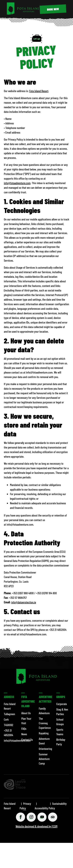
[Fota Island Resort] (23, 14)
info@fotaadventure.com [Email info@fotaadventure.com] (17, 183)
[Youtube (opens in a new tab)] (42, 817)
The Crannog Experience (45, 723)
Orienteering (45, 749)
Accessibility (41, 808)
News (24, 734)
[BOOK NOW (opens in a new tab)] (53, 9)
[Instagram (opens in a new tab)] (31, 817)
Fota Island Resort (39, 91)
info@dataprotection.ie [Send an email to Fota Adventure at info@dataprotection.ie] (24, 602)
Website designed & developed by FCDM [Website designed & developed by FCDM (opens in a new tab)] (36, 826)
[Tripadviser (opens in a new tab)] (53, 817)
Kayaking (44, 733)
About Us (26, 713)
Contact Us (27, 739)
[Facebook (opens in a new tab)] (21, 817)
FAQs (24, 729)
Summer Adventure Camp (44, 759)
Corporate (62, 704)
